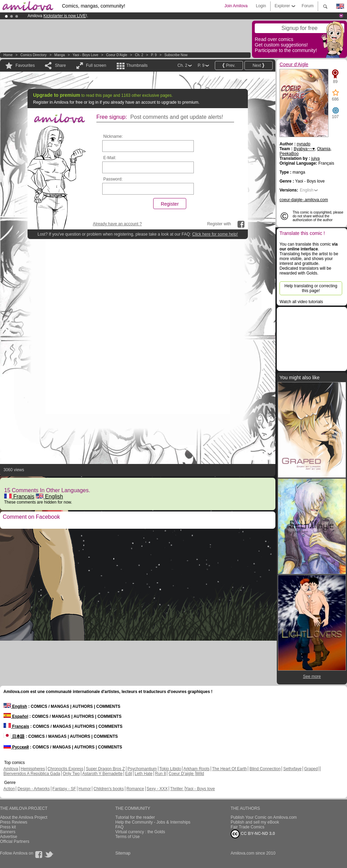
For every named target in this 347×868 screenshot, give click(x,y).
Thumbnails (137, 65)
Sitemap (123, 853)
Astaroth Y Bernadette (103, 774)
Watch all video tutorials (301, 302)
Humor (85, 789)
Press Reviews (14, 822)
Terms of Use (128, 837)
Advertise (9, 837)
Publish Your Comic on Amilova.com (264, 817)
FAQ (119, 827)
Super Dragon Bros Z (105, 769)
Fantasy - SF (64, 789)
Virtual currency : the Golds (140, 832)
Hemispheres (33, 769)
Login (261, 6)
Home (8, 55)
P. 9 (154, 55)
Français (19, 497)
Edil (129, 774)
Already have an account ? (117, 224)
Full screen (96, 65)
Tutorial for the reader (135, 817)
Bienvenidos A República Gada (32, 774)
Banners (8, 832)
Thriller (177, 789)
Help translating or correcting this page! (311, 288)
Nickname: (113, 136)
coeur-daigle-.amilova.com (304, 200)
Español (16, 716)
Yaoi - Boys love (86, 55)
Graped (311, 769)
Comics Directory (33, 55)
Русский (16, 747)
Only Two (71, 774)
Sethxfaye (292, 769)
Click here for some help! (215, 234)
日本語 (14, 736)
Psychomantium (142, 769)
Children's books (108, 789)
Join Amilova (236, 6)
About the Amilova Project (24, 817)
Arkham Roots (197, 769)
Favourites (25, 65)
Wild (200, 774)
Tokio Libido (170, 769)
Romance (135, 789)
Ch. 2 (139, 55)
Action (9, 789)
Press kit (8, 827)
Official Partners (15, 841)
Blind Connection (265, 769)
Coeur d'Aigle (117, 55)
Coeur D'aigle (182, 774)
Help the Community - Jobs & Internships (153, 822)
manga (60, 55)
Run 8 (160, 774)
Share (60, 65)
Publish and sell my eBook (255, 822)
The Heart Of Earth (229, 769)
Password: (113, 179)
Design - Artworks (34, 789)
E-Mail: (110, 158)
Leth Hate (144, 774)
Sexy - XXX (157, 789)
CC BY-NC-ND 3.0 (253, 834)
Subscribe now (176, 55)
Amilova (11, 769)
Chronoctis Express (65, 769)
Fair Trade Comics (248, 827)
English (49, 497)
